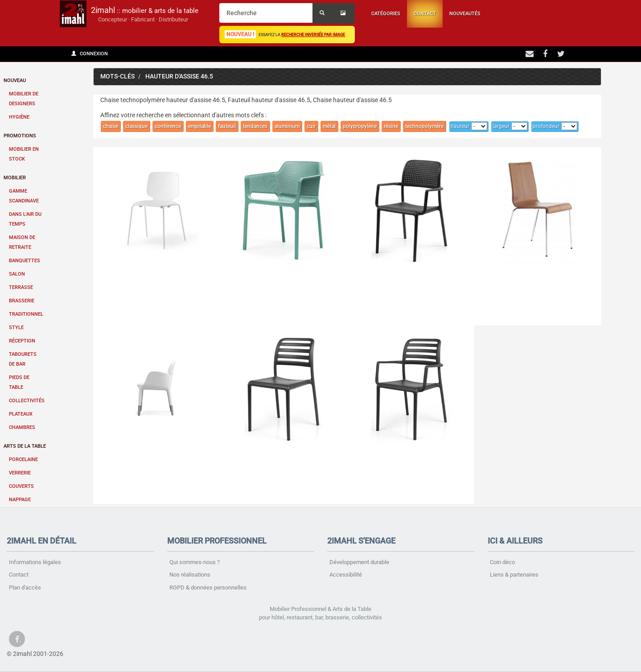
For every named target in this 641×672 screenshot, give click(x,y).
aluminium (287, 126)
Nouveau (15, 80)
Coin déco (502, 562)
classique (136, 126)
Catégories (386, 14)
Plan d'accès (25, 587)
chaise (111, 126)
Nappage (20, 500)
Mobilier (15, 178)
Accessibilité (346, 575)
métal (329, 126)
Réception (22, 341)
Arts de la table (25, 446)
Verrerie (20, 473)
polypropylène (360, 126)
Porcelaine (23, 460)
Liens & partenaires (514, 575)
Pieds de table (19, 382)
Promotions (20, 136)
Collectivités (27, 401)
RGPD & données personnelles (208, 587)
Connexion (90, 54)
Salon (17, 274)
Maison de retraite (22, 242)
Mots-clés (117, 76)
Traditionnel (26, 314)
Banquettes (25, 261)
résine (391, 126)
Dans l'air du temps (25, 219)
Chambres (22, 427)
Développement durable (359, 562)
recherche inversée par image (313, 35)
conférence (168, 126)
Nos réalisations (190, 575)
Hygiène (19, 117)
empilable (199, 126)
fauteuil (227, 126)
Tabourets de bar (23, 359)
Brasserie (22, 301)
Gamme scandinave (24, 196)
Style (16, 328)
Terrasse (21, 287)
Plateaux (21, 414)
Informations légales (35, 562)
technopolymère (424, 126)
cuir (311, 126)
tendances (255, 126)
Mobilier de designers (24, 99)
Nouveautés (465, 14)
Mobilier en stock (24, 154)
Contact (425, 14)
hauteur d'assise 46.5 (179, 76)
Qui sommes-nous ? (195, 562)
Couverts (21, 486)
